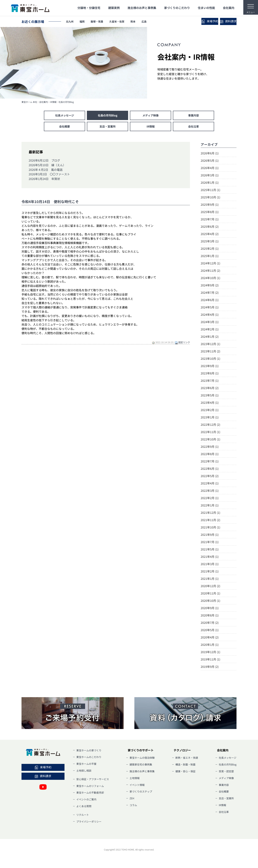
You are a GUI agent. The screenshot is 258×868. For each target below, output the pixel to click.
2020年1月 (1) (210, 645)
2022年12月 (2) (210, 425)
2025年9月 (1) (210, 205)
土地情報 (135, 779)
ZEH (132, 799)
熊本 (144, 21)
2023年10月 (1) (210, 359)
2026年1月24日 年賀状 (44, 179)
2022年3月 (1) (210, 491)
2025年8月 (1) (210, 213)
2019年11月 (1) (210, 660)
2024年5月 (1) (210, 308)
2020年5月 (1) (210, 631)
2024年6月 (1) (210, 301)
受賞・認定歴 (226, 772)
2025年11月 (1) (210, 191)
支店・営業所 (107, 127)
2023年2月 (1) (210, 411)
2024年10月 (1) (210, 279)
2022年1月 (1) (210, 506)
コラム (133, 806)
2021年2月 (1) (210, 572)
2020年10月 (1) (210, 601)
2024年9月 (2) (210, 286)
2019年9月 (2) (210, 667)
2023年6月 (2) (210, 389)
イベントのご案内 (86, 800)
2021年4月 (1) (210, 557)
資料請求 (220, 21)
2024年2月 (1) (210, 330)
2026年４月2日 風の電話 (46, 170)
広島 (157, 21)
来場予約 (186, 21)
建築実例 (114, 8)
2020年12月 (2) (210, 587)
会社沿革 (193, 127)
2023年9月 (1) (210, 367)
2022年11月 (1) (210, 433)
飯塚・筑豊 (102, 21)
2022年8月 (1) (210, 455)
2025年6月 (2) (210, 227)
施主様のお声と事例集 (142, 8)
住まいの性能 (206, 8)
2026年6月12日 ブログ (44, 161)
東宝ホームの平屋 (86, 765)
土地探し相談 (84, 771)
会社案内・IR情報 (48, 102)
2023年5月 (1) (210, 396)
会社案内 (229, 8)
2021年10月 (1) (210, 528)
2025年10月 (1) (210, 198)
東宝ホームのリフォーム (90, 787)
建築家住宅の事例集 (141, 765)
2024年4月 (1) (210, 315)
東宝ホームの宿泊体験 (142, 759)
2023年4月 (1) (210, 403)
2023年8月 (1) (210, 374)
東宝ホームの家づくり (89, 751)
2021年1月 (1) (210, 579)
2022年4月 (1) (210, 484)
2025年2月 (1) (210, 249)
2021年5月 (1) (210, 550)
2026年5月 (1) (210, 161)
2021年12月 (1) (210, 513)
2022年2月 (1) (210, 499)
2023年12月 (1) (210, 345)
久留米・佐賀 (125, 21)
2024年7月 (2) (210, 293)
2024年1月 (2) (210, 337)
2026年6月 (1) (210, 154)
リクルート (83, 815)
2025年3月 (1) (210, 242)
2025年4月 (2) (210, 235)
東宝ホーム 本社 (29, 102)
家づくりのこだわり (177, 8)
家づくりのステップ (141, 792)
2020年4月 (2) (210, 638)
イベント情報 (137, 786)
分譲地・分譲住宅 (89, 8)
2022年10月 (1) (210, 440)
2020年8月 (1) (210, 616)
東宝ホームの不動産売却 (90, 793)
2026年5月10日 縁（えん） (47, 166)
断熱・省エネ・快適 (187, 759)
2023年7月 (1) (210, 381)
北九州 (71, 21)
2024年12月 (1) (210, 264)
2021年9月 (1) (210, 535)
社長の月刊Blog (66, 102)
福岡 (85, 21)
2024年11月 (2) (210, 271)
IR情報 (150, 127)
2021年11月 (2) (210, 521)
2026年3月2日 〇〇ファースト (49, 175)
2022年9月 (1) (210, 447)
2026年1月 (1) (210, 183)
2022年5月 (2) (210, 477)
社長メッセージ (64, 116)
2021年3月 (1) (210, 565)
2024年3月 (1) (210, 323)
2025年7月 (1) (210, 220)
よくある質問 (84, 807)
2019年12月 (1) (210, 653)
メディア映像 (150, 116)
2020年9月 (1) (210, 609)
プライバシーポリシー (89, 822)
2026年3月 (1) (210, 176)
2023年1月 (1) (210, 418)
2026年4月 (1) (210, 169)
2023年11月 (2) (210, 352)
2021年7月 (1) (210, 543)
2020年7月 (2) (210, 623)
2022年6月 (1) (210, 469)
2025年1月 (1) (210, 257)
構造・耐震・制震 (185, 765)
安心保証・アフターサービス (93, 780)
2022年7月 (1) (210, 462)
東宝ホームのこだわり (89, 758)
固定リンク (184, 343)
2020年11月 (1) (210, 594)
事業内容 (193, 116)
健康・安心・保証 (185, 772)
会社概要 (64, 127)
